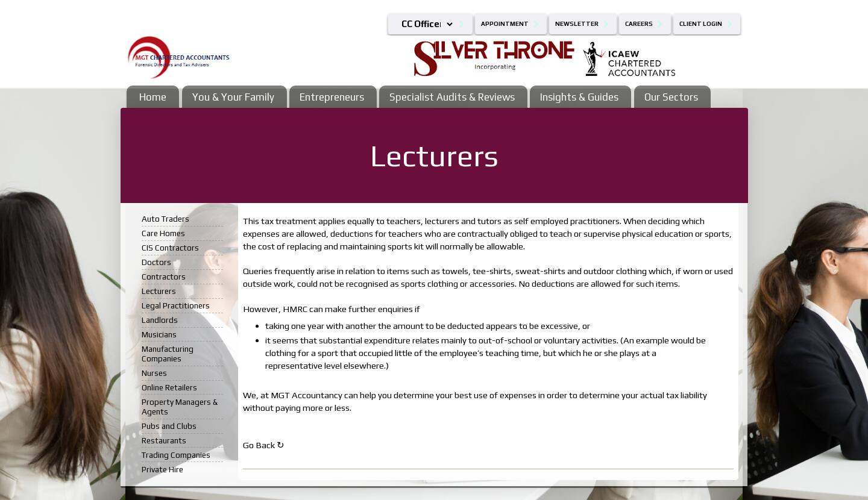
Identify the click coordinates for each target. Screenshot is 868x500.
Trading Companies (176, 455)
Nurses (154, 373)
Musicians (159, 334)
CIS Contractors (170, 248)
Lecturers (159, 291)
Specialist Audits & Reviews (452, 97)
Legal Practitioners (176, 305)
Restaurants (164, 440)
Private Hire (162, 469)
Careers (639, 24)
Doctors (156, 262)
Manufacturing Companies (168, 354)
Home (153, 97)
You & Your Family (233, 97)
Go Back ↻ (264, 445)
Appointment (505, 24)
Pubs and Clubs (169, 426)
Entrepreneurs (332, 97)
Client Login (701, 24)
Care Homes (163, 233)
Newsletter (577, 24)
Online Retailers (169, 387)
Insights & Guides (579, 97)
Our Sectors (671, 97)
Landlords (160, 320)
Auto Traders (165, 219)
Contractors (164, 277)
